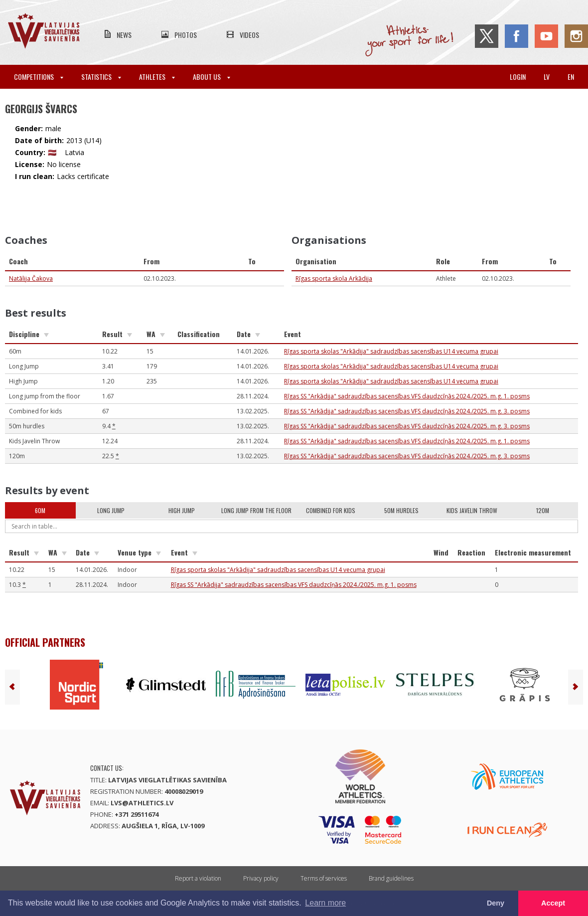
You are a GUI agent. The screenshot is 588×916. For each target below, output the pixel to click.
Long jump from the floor (256, 510)
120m (543, 510)
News (124, 35)
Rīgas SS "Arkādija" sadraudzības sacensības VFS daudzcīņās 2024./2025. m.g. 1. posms (407, 396)
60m (40, 510)
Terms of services (324, 878)
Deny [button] (496, 903)
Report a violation (198, 878)
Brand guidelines (391, 878)
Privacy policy (261, 878)
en (571, 77)
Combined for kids (331, 510)
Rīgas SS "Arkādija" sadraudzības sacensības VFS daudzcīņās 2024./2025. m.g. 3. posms (407, 411)
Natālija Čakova (31, 278)
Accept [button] (553, 903)
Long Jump (111, 510)
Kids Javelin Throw (472, 510)
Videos (249, 35)
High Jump (182, 510)
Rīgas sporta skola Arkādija (334, 278)
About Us (212, 77)
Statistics (101, 77)
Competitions (39, 77)
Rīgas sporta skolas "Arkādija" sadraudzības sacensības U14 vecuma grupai (391, 351)
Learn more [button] (325, 903)
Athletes (157, 77)
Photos (186, 35)
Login (518, 77)
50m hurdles (401, 510)
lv (547, 77)
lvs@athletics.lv (142, 803)
